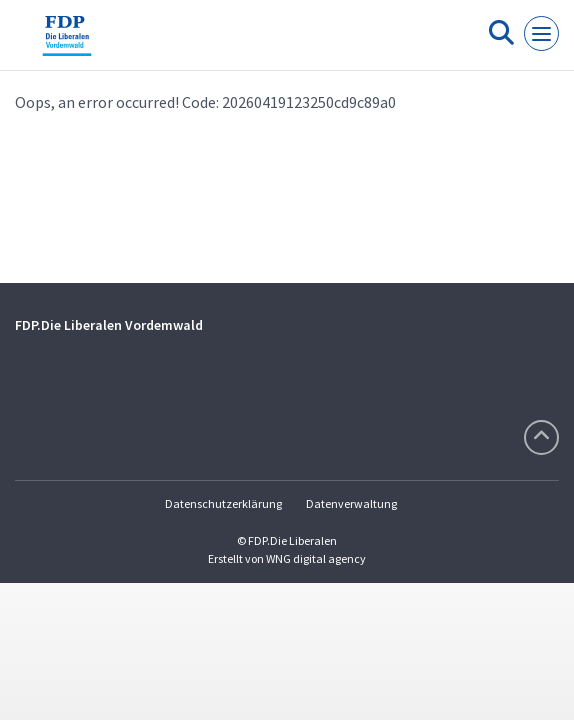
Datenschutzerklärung (223, 503)
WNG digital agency (316, 558)
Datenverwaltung (351, 503)
